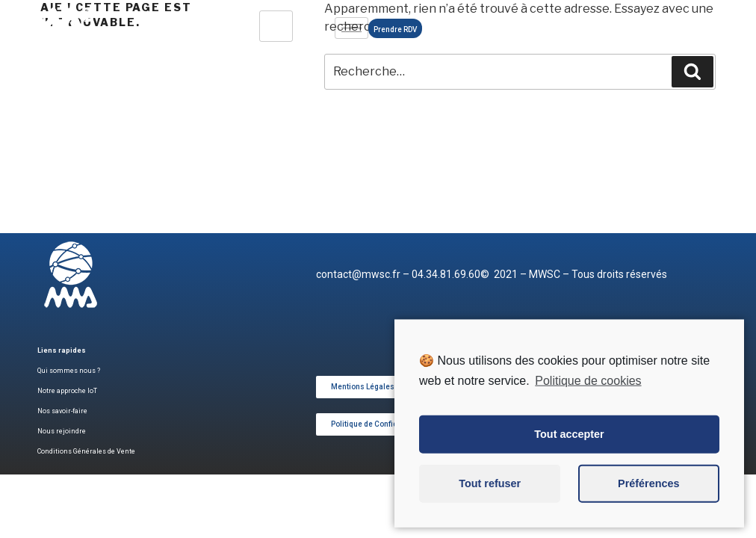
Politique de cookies (588, 397)
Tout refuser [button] (490, 501)
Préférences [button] (648, 501)
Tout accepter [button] (569, 451)
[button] (363, 387)
